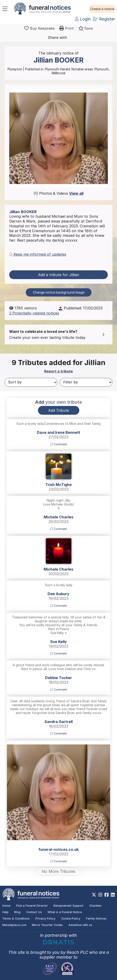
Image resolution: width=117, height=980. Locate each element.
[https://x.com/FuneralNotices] (94, 895)
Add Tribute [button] (59, 410)
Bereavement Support (68, 906)
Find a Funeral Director (32, 906)
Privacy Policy (45, 919)
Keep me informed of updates (38, 254)
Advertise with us (80, 925)
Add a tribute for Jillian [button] (59, 275)
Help (5, 912)
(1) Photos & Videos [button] (58, 193)
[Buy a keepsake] (39, 28)
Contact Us (34, 912)
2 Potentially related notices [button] (34, 313)
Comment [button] (59, 444)
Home (6, 906)
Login (83, 19)
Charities (95, 906)
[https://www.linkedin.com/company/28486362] (113, 895)
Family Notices (96, 919)
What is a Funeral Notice (65, 912)
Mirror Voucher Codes (47, 925)
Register (104, 19)
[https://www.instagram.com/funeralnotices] (100, 895)
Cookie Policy (71, 919)
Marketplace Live (14, 925)
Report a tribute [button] (58, 371)
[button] (102, 9)
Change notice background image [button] (59, 292)
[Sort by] (31, 382)
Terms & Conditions (16, 919)
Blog (17, 912)
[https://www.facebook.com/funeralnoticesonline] (107, 895)
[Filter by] (86, 382)
